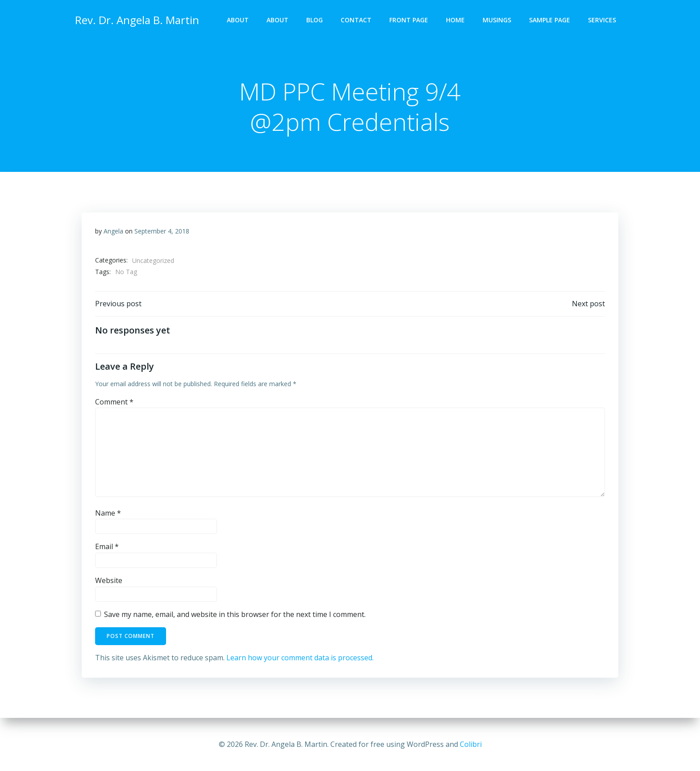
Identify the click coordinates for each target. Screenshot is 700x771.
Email (107, 547)
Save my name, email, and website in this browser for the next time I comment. (235, 615)
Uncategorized (153, 261)
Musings (497, 20)
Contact (356, 20)
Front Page (409, 20)
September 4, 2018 (162, 231)
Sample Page (550, 20)
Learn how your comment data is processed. (300, 658)
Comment (114, 402)
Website (109, 581)
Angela (113, 231)
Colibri (471, 744)
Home (455, 20)
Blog (315, 20)
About (238, 20)
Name (108, 513)
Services (602, 20)
